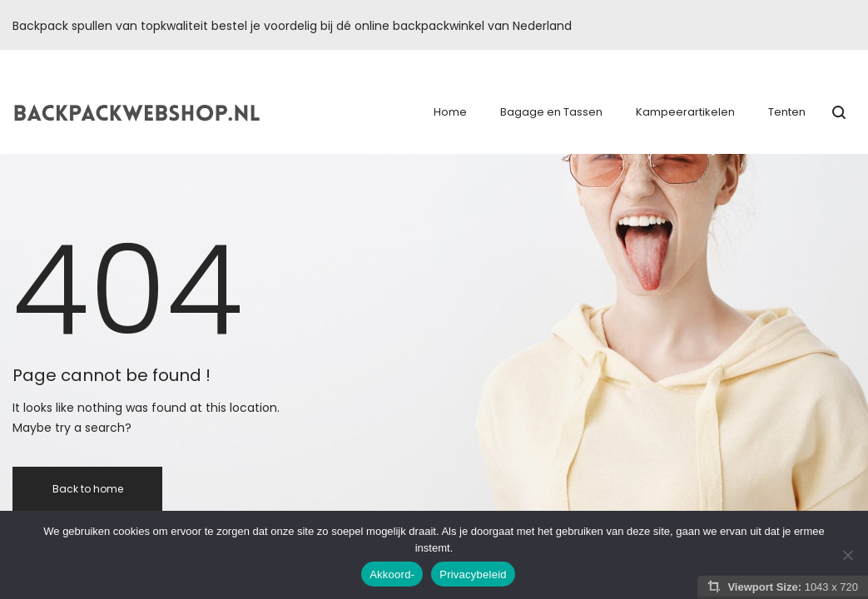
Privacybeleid (473, 574)
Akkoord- (392, 574)
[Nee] (847, 555)
